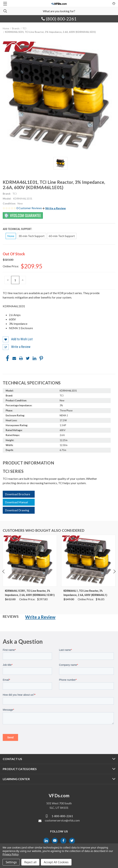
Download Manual (16, 502)
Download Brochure (18, 494)
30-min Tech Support (31, 236)
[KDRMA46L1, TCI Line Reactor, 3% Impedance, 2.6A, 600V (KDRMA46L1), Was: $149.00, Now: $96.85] (88, 561)
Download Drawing (17, 510)
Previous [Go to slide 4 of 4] (4, 575)
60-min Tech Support (62, 236)
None (11, 236)
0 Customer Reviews (29, 208)
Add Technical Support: (18, 229)
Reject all (30, 862)
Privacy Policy (10, 854)
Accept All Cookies (56, 862)
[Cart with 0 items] (114, 3)
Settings (11, 862)
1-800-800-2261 (62, 816)
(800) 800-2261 (59, 19)
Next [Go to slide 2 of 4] (114, 575)
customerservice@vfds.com (62, 820)
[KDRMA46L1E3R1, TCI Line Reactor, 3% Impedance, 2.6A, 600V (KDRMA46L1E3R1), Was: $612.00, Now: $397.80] (30, 561)
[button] (54, 208)
